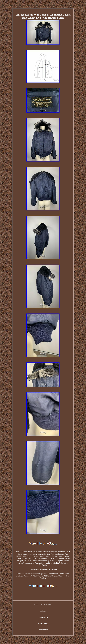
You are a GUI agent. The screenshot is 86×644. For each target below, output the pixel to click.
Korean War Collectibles (43, 605)
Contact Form (43, 617)
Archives (43, 611)
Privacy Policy (43, 623)
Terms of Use (43, 630)
